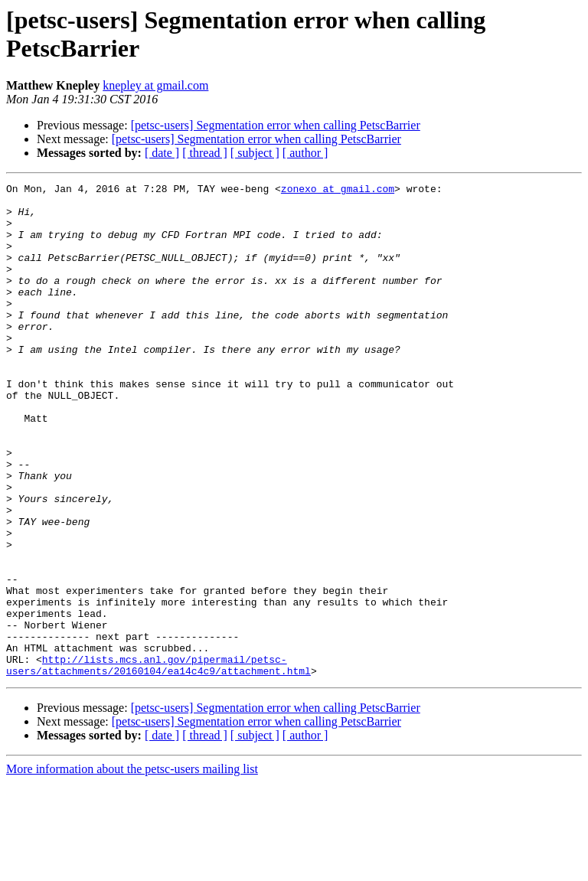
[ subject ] (255, 153)
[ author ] (305, 153)
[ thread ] (205, 153)
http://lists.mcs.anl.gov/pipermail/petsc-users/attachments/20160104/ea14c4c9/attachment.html (158, 762)
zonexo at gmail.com (338, 191)
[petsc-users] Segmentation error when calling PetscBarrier (276, 125)
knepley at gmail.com (155, 85)
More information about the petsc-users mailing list (132, 868)
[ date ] (162, 153)
